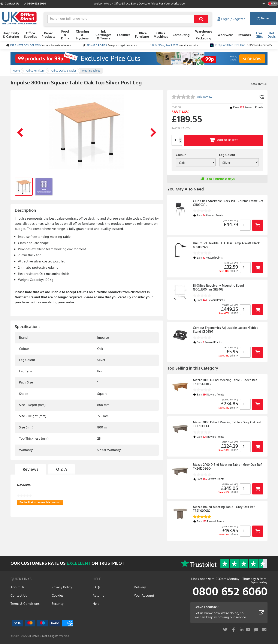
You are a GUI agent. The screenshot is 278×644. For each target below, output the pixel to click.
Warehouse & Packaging (204, 35)
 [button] (258, 225)
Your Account (144, 596)
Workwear (225, 35)
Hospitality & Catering (11, 35)
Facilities (124, 35)
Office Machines (161, 35)
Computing (181, 35)
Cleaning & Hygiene (82, 35)
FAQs (97, 587)
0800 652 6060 (34, 4)
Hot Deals (272, 35)
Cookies (58, 596)
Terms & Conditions (25, 604)
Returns (98, 596)
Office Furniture (142, 35)
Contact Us (10, 4)
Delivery (140, 587)
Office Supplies (30, 35)
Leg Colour (227, 155)
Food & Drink (65, 35)
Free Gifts (259, 35)
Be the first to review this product (41, 503)
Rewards (244, 35)
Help (96, 604)
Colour (181, 155)
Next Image (154, 133)
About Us (17, 587)
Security (58, 604)
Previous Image (20, 133)
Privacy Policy (62, 587)
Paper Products (48, 35)
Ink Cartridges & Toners (103, 35)
